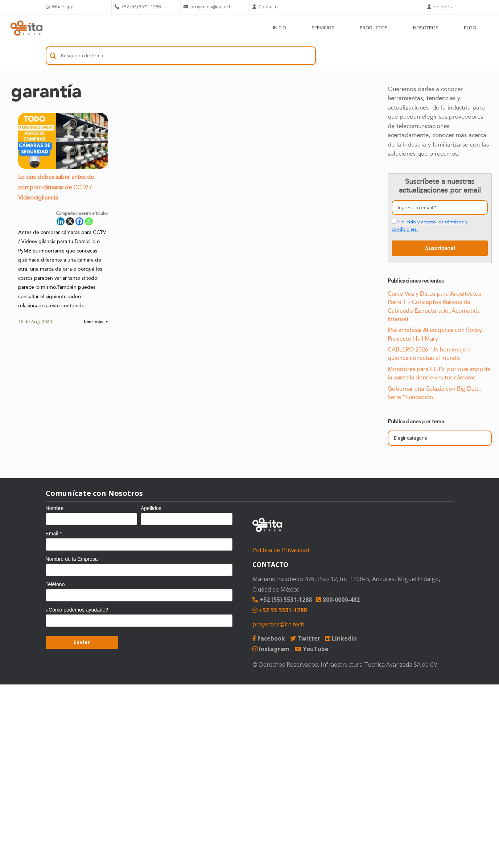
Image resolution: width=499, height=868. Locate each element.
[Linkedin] (61, 224)
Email (54, 534)
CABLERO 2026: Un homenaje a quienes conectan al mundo (429, 354)
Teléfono (55, 584)
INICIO (280, 28)
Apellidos (151, 508)
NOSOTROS (426, 28)
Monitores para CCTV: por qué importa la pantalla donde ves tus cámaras (439, 373)
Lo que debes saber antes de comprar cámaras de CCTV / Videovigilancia (56, 190)
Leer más (96, 324)
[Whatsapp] (89, 224)
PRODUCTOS (374, 28)
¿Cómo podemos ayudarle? (77, 610)
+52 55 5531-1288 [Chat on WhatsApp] (280, 610)
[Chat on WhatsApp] (77, 7)
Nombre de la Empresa (72, 559)
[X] (70, 224)
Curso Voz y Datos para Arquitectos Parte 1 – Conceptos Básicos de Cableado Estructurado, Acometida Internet (434, 307)
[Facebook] (79, 224)
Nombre (55, 508)
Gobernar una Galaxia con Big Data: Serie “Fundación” (434, 393)
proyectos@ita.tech (278, 624)
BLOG (470, 28)
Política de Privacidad (281, 550)
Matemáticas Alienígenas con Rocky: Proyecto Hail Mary (436, 334)
